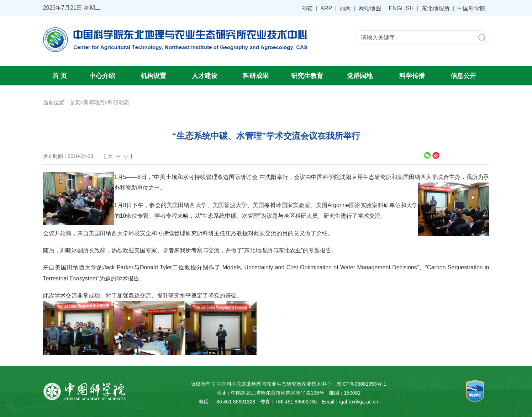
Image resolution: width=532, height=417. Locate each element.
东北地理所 (436, 8)
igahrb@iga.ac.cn (359, 402)
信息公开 (463, 76)
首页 (75, 102)
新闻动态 (94, 102)
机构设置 (153, 76)
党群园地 (360, 76)
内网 (345, 8)
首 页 (60, 76)
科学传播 (412, 76)
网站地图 (370, 8)
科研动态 (118, 102)
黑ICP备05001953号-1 (361, 384)
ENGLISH (401, 8)
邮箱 (307, 8)
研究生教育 (307, 76)
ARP (326, 8)
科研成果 (256, 76)
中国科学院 (472, 8)
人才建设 (205, 76)
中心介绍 (102, 76)
